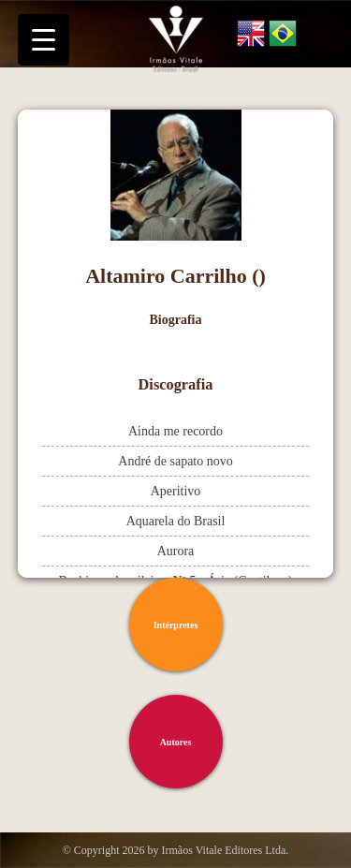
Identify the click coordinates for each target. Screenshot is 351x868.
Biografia (176, 320)
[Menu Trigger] (44, 40)
